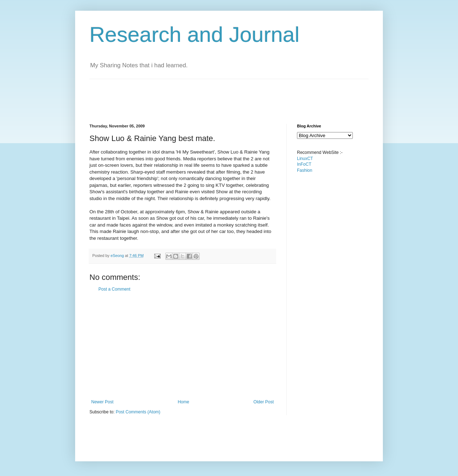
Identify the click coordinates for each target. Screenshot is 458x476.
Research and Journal (194, 35)
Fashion (305, 170)
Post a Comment (114, 289)
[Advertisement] (220, 95)
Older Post (264, 402)
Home (184, 402)
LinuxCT (305, 159)
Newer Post (102, 402)
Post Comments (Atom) (138, 412)
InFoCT (304, 164)
